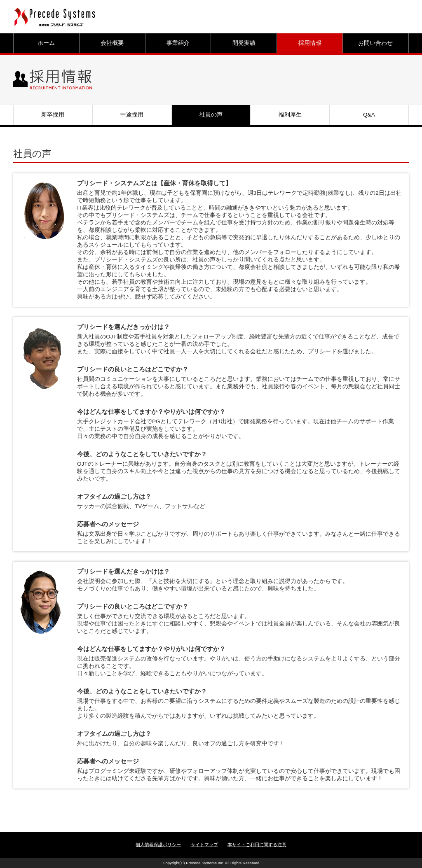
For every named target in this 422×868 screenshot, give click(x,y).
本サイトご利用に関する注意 (257, 845)
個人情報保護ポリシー (158, 845)
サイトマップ (204, 845)
